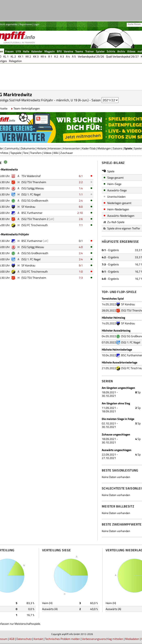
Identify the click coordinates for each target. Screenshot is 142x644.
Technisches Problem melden (63, 639)
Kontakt (38, 639)
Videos (48, 153)
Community (12, 148)
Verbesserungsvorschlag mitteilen (103, 639)
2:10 (80, 213)
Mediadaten (132, 639)
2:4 (81, 200)
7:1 (81, 225)
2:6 (81, 219)
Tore (26, 153)
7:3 (81, 278)
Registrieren (26, 24)
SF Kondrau (128, 304)
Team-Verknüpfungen (27, 108)
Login (36, 24)
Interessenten (72, 148)
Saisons (118, 148)
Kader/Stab (89, 148)
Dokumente (28, 148)
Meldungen (104, 148)
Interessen (55, 148)
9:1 (81, 265)
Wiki (56, 153)
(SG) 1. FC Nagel (131, 342)
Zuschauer (67, 153)
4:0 (81, 247)
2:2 (81, 182)
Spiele (128, 148)
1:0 (81, 271)
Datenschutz (24, 639)
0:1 (81, 241)
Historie (41, 148)
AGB (12, 639)
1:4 (81, 188)
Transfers (36, 153)
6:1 (81, 176)
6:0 (81, 207)
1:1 (81, 194)
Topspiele (16, 153)
